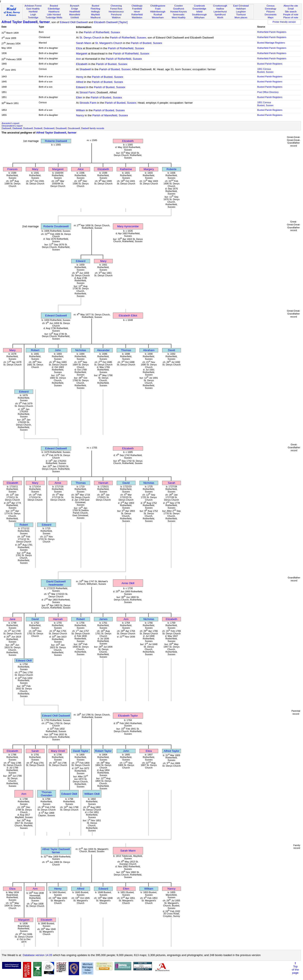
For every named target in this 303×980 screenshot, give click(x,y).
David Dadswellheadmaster (56, 583)
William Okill (92, 794)
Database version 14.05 (38, 955)
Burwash (75, 6)
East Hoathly (33, 9)
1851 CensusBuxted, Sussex (265, 104)
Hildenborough (158, 12)
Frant (158, 9)
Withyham (199, 17)
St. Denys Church (90, 38)
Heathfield (75, 12)
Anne (58, 483)
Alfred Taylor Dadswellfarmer (56, 851)
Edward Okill (24, 661)
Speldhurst (220, 15)
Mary (35, 169)
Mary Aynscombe (128, 226)
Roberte (171, 169)
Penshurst (116, 15)
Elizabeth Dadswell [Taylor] (111, 22)
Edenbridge (54, 9)
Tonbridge (33, 17)
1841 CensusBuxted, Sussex (265, 70)
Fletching (95, 9)
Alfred (80, 82)
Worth (220, 17)
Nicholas (80, 350)
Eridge (75, 9)
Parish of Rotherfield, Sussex (102, 32)
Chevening (116, 6)
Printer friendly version (284, 22)
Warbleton (137, 17)
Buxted (95, 6)
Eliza (79, 48)
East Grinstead (241, 6)
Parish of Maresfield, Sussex (110, 115)
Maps (270, 17)
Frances (12, 169)
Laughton (241, 12)
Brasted (54, 6)
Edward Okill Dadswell (74, 22)
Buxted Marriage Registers (271, 43)
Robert (35, 350)
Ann (78, 59)
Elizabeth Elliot (128, 315)
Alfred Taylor (171, 751)
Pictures (271, 12)
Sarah (171, 483)
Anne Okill (128, 583)
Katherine (126, 169)
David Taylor (80, 751)
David (171, 350)
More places (241, 17)
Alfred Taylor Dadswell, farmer (26, 22)
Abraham (149, 350)
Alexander (103, 350)
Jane (13, 619)
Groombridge (199, 9)
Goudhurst (179, 9)
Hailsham (241, 9)
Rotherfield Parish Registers (272, 32)
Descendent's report (12, 126)
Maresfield (75, 15)
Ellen (79, 97)
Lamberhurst (220, 12)
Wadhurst (95, 17)
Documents (271, 15)
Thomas (126, 350)
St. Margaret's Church (109, 43)
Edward (81, 87)
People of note (291, 15)
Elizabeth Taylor (128, 716)
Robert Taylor (103, 751)
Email (291, 9)
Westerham (158, 17)
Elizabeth (82, 64)
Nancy (80, 115)
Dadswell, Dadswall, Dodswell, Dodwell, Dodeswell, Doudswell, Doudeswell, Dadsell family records (53, 128)
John (58, 350)
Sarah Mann (84, 43)
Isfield (199, 12)
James (103, 619)
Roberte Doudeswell (56, 226)
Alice (81, 169)
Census (271, 6)
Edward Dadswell (56, 315)
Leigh (33, 15)
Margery (149, 169)
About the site (291, 6)
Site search (291, 12)
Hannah (103, 483)
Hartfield (33, 12)
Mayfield (95, 15)
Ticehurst (241, 15)
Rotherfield (137, 15)
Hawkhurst (54, 12)
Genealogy (271, 9)
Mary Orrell (58, 751)
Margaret (82, 54)
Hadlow (220, 9)
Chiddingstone (158, 6)
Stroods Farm (88, 103)
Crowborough (220, 6)
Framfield (137, 9)
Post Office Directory (268, 92)
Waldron (116, 17)
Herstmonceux (116, 12)
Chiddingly (137, 6)
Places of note (291, 17)
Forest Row (116, 9)
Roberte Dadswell (56, 141)
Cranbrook (199, 6)
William (80, 110)
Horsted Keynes (179, 12)
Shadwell (85, 69)
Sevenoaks (179, 15)
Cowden (179, 6)
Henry (80, 77)
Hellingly (96, 12)
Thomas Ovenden (47, 794)
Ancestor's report (11, 123)
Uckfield (75, 17)
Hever (137, 12)
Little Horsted (54, 15)
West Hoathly (179, 17)
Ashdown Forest (33, 6)
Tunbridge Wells (54, 17)
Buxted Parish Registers (270, 64)
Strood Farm (87, 92)
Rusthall (158, 15)
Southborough (199, 15)
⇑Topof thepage (295, 968)
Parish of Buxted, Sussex (147, 43)
